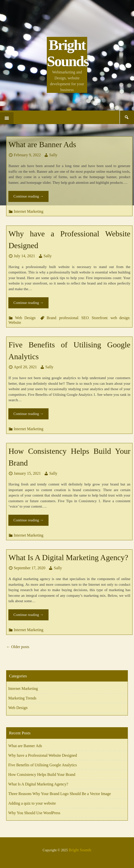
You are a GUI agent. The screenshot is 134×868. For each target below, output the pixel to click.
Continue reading (28, 196)
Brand (51, 318)
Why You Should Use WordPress (34, 813)
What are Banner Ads (42, 144)
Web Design (25, 318)
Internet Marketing (29, 211)
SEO (85, 318)
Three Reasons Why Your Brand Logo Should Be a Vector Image (59, 794)
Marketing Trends (22, 698)
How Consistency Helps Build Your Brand (42, 775)
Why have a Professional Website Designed (42, 755)
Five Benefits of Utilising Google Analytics (42, 765)
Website (15, 322)
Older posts (18, 647)
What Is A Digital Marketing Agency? (68, 557)
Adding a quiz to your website (32, 803)
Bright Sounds (68, 53)
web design (120, 318)
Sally (53, 155)
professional (69, 318)
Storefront (100, 318)
